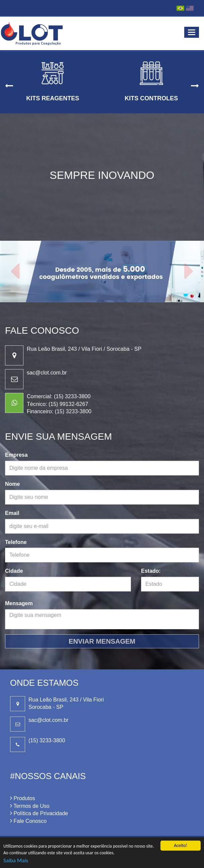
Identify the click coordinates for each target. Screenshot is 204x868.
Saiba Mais (16, 860)
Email (12, 513)
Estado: (151, 571)
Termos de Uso (30, 806)
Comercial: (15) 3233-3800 (59, 396)
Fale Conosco (28, 821)
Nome (12, 484)
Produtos (22, 798)
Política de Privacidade (39, 813)
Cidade (14, 571)
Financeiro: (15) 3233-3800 (59, 411)
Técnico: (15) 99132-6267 (57, 404)
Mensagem (19, 603)
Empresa (16, 455)
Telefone (16, 542)
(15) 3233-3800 (47, 740)
